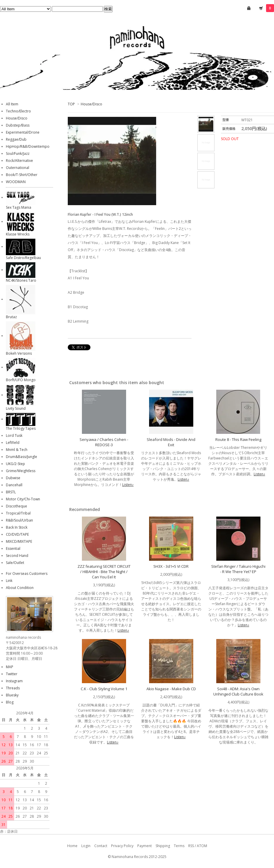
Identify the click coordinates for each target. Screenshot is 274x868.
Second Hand (17, 556)
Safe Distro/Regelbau (23, 258)
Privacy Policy (122, 846)
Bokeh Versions (19, 353)
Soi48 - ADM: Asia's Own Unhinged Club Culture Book (238, 691)
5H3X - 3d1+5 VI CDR (171, 566)
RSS (191, 846)
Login (86, 846)
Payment (145, 846)
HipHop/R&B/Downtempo (28, 146)
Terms (179, 846)
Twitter (12, 674)
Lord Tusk (14, 435)
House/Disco (91, 104)
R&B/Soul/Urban (19, 520)
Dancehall (14, 485)
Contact (101, 846)
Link (9, 581)
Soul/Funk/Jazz (18, 153)
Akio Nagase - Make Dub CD (171, 689)
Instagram (14, 681)
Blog (10, 702)
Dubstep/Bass (18, 125)
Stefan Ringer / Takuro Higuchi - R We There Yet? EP (238, 569)
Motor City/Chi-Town (23, 499)
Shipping (163, 846)
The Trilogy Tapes (21, 428)
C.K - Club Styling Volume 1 (104, 689)
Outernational (18, 168)
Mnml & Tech (17, 450)
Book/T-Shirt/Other (22, 175)
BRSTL (11, 492)
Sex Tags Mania (19, 207)
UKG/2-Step (15, 464)
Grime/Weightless (21, 471)
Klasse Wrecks (18, 234)
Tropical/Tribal (18, 513)
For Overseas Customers (27, 574)
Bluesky (12, 695)
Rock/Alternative (19, 161)
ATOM (202, 846)
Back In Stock (17, 527)
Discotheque (16, 506)
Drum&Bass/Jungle (22, 457)
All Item (12, 104)
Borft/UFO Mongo (21, 380)
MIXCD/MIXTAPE (19, 541)
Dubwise (13, 478)
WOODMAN (16, 182)
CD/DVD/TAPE (17, 534)
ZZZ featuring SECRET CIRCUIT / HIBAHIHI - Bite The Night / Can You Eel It (104, 572)
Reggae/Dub (16, 139)
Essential (13, 548)
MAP (10, 667)
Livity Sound (16, 408)
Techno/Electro (18, 111)
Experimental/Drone (23, 132)
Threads (13, 688)
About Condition (20, 588)
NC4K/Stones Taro (21, 280)
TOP (71, 104)
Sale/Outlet (15, 563)
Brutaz (11, 317)
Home (72, 846)
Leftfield (13, 443)
